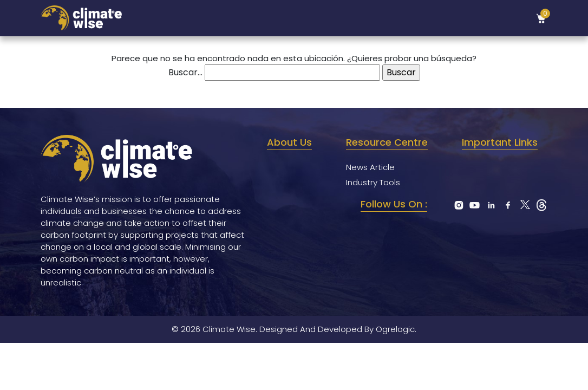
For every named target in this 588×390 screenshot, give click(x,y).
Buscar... (185, 72)
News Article (370, 167)
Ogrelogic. (396, 329)
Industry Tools (373, 182)
